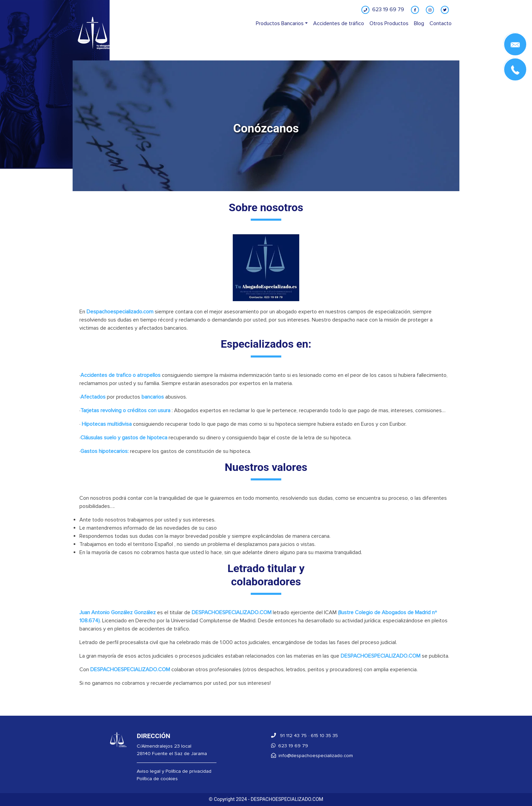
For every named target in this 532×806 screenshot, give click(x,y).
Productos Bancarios (280, 23)
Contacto (441, 23)
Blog (419, 23)
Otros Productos (389, 23)
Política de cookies (157, 779)
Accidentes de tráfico (339, 23)
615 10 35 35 (324, 736)
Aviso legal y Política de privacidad (174, 771)
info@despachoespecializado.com (312, 756)
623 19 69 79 (290, 746)
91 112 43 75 (289, 736)
